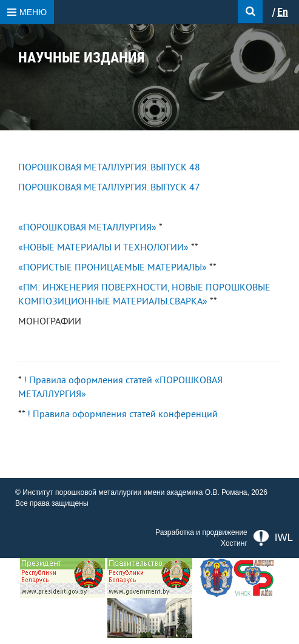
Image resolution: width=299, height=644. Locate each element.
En (283, 12)
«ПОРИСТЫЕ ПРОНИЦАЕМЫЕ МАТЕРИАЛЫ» (113, 267)
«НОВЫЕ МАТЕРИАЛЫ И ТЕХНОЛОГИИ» (103, 247)
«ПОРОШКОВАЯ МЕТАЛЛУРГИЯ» (87, 227)
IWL (273, 538)
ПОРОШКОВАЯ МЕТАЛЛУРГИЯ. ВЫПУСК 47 (109, 187)
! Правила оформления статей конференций (123, 414)
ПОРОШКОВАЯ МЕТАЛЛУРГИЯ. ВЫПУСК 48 (109, 167)
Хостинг (234, 543)
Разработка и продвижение (201, 532)
